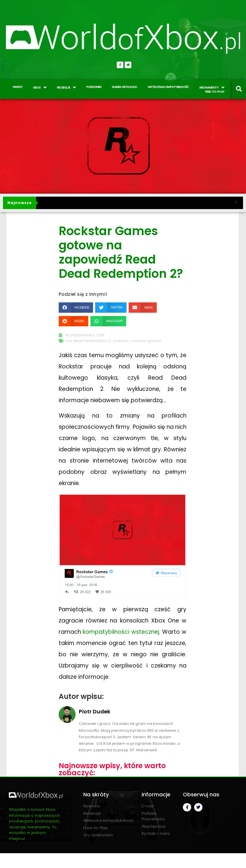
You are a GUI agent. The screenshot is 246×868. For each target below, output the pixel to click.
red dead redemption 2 (88, 341)
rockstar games (146, 341)
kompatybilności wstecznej (121, 632)
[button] (76, 308)
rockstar (121, 341)
